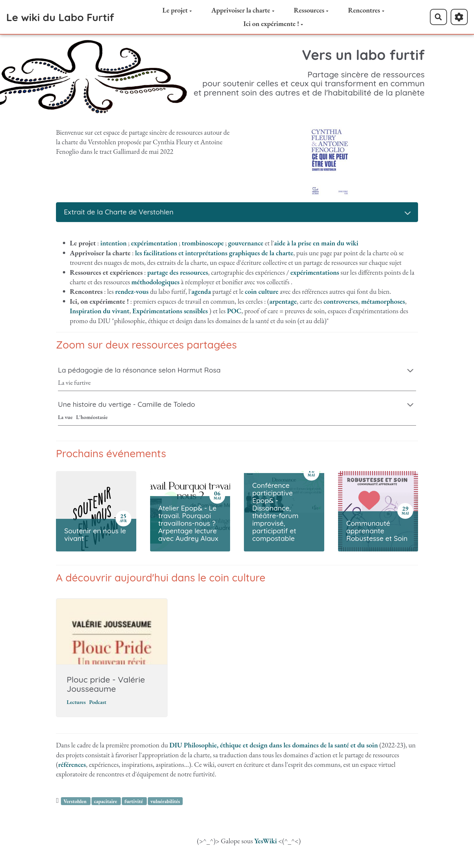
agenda (201, 291)
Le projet (177, 10)
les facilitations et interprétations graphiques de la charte (214, 253)
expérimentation (154, 243)
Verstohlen (76, 802)
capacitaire (106, 802)
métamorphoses (383, 301)
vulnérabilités (165, 802)
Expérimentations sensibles (170, 311)
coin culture (262, 291)
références (72, 766)
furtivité (134, 802)
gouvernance (246, 243)
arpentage (283, 301)
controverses (341, 301)
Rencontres (366, 10)
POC (234, 311)
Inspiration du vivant (100, 311)
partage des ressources (178, 272)
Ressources (311, 10)
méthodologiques (155, 282)
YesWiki (265, 842)
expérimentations (315, 272)
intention (114, 243)
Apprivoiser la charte (243, 10)
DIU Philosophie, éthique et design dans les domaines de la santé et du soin (274, 746)
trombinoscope (203, 243)
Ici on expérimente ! (273, 24)
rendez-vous (132, 291)
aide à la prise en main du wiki (316, 243)
